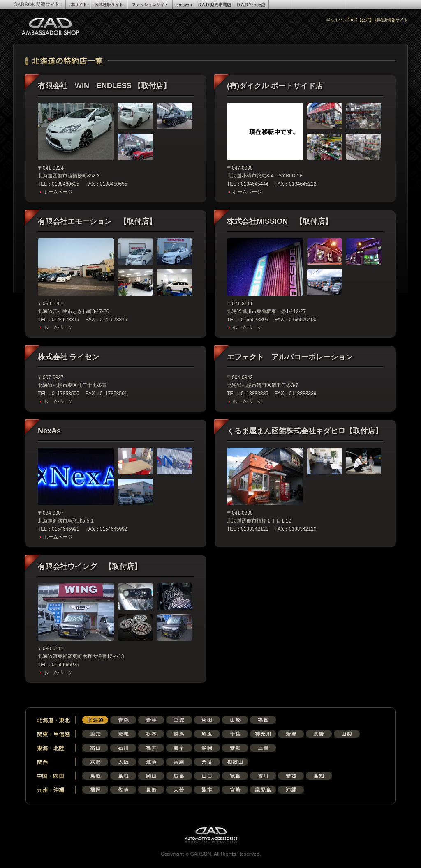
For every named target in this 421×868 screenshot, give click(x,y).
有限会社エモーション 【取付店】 (97, 221)
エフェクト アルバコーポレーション (290, 357)
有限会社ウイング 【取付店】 (90, 566)
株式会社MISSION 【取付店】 (280, 221)
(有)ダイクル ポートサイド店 (275, 86)
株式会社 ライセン (68, 357)
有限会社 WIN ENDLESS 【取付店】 (104, 86)
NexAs (49, 431)
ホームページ (58, 192)
